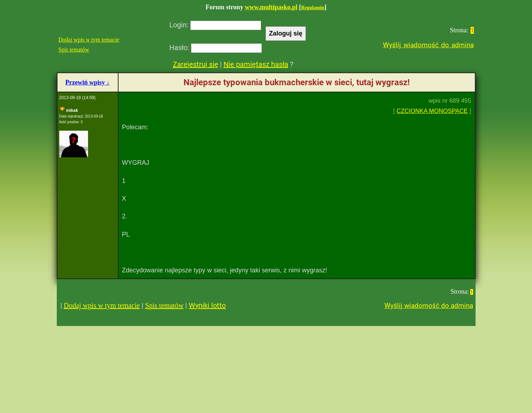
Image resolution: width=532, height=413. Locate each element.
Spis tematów (74, 50)
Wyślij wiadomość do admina (428, 45)
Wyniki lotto (207, 305)
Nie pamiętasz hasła (256, 64)
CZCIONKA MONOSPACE (432, 111)
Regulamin (312, 8)
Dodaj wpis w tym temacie (89, 40)
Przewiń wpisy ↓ (87, 82)
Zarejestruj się (196, 64)
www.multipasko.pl (271, 7)
